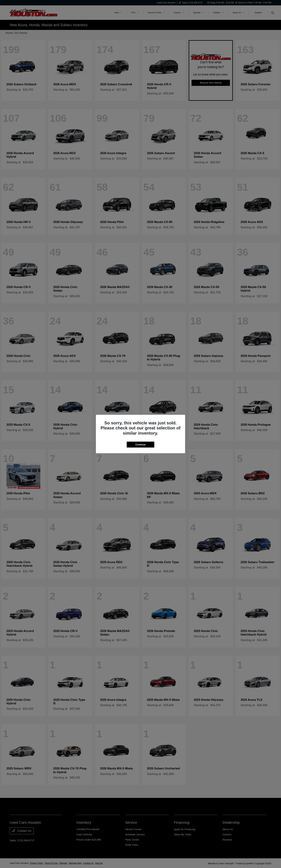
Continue (140, 445)
